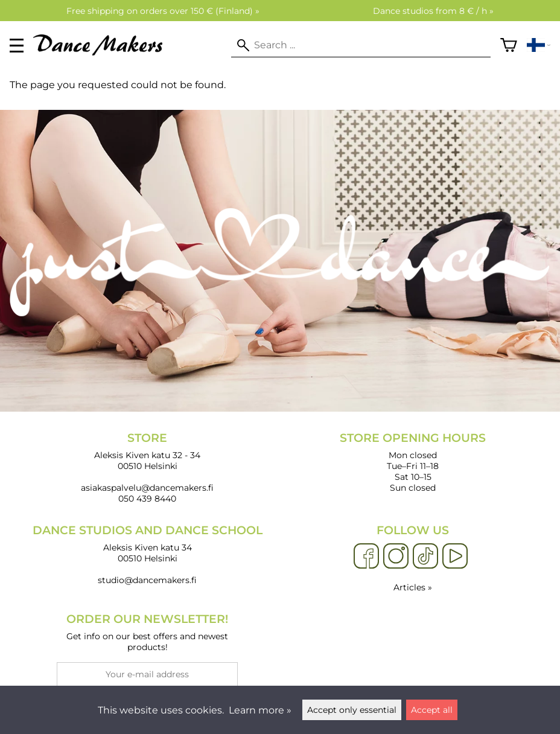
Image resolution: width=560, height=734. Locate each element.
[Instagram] (396, 557)
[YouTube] (455, 557)
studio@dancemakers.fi (147, 580)
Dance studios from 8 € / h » (433, 11)
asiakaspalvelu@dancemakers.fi (147, 488)
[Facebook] (366, 557)
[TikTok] (425, 557)
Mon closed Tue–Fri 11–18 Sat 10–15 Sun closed (413, 462)
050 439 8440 (147, 499)
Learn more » (260, 710)
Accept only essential (352, 710)
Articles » (413, 587)
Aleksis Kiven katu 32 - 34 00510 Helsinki (147, 451)
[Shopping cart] (509, 45)
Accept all (432, 710)
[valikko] (17, 46)
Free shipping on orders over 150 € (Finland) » (163, 11)
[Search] (361, 45)
